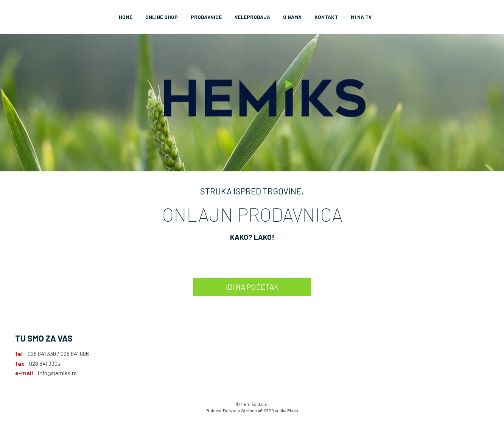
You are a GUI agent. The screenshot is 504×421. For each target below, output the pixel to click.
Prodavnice (206, 17)
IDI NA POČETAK (252, 287)
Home (126, 17)
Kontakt (326, 17)
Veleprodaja (252, 17)
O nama (292, 17)
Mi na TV (361, 17)
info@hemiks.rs (57, 373)
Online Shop (162, 17)
